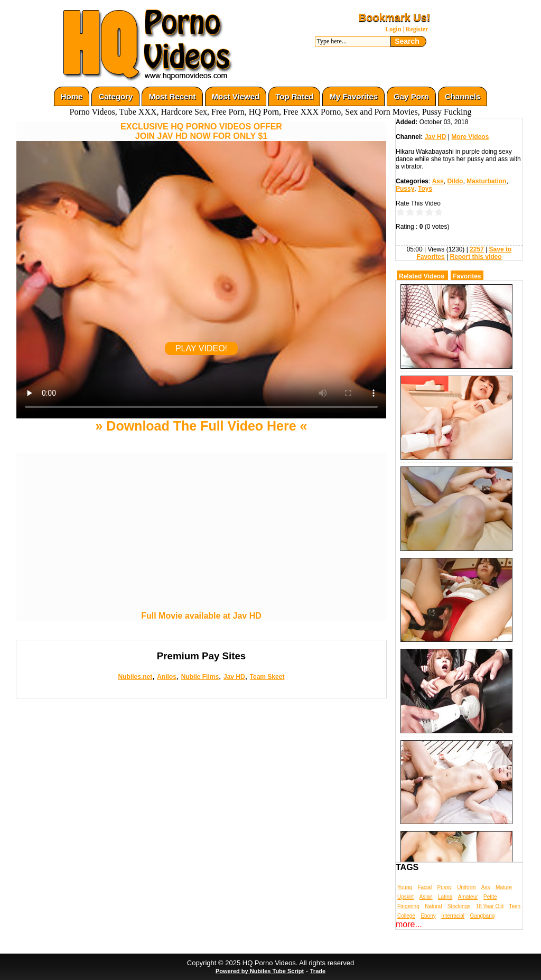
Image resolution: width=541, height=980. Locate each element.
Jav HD (234, 677)
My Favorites (353, 96)
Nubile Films (200, 677)
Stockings (459, 906)
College (406, 916)
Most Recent (172, 96)
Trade (318, 971)
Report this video (476, 257)
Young (405, 887)
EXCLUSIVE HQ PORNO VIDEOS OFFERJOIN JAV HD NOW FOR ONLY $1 (201, 131)
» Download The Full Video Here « (201, 426)
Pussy (405, 189)
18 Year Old (490, 906)
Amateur (468, 897)
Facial (425, 887)
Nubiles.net (136, 677)
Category (115, 96)
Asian (426, 897)
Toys (425, 189)
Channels (463, 96)
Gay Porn (411, 96)
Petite (490, 897)
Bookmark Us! (395, 17)
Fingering (408, 906)
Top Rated (294, 96)
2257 (477, 249)
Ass (438, 181)
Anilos (167, 677)
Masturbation (486, 181)
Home (72, 96)
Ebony (428, 916)
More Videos (470, 137)
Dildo (455, 181)
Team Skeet (267, 677)
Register (417, 29)
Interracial (453, 916)
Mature (504, 887)
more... (409, 924)
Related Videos (422, 276)
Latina (445, 897)
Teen (515, 906)
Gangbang (483, 916)
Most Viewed (236, 96)
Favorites (467, 276)
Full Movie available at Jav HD (201, 616)
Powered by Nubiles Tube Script (260, 971)
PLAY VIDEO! (201, 348)
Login (393, 29)
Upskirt (405, 897)
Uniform (466, 887)
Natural (433, 906)
